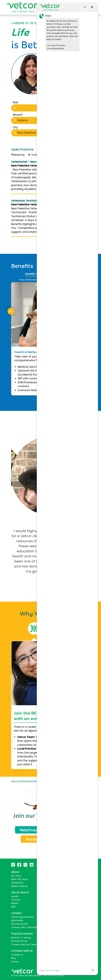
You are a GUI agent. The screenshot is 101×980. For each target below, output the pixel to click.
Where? (18, 115)
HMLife (15, 903)
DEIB (13, 907)
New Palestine (37, 133)
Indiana (37, 120)
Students (35, 839)
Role (15, 102)
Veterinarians (33, 830)
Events (15, 962)
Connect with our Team (24, 944)
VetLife (15, 896)
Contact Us (17, 955)
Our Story (16, 876)
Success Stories (19, 924)
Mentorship (17, 920)
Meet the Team (20, 879)
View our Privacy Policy (54, 975)
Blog (13, 958)
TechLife (16, 900)
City (15, 127)
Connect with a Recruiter (25, 927)
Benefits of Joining (21, 938)
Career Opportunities (22, 917)
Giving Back (17, 883)
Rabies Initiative (19, 886)
